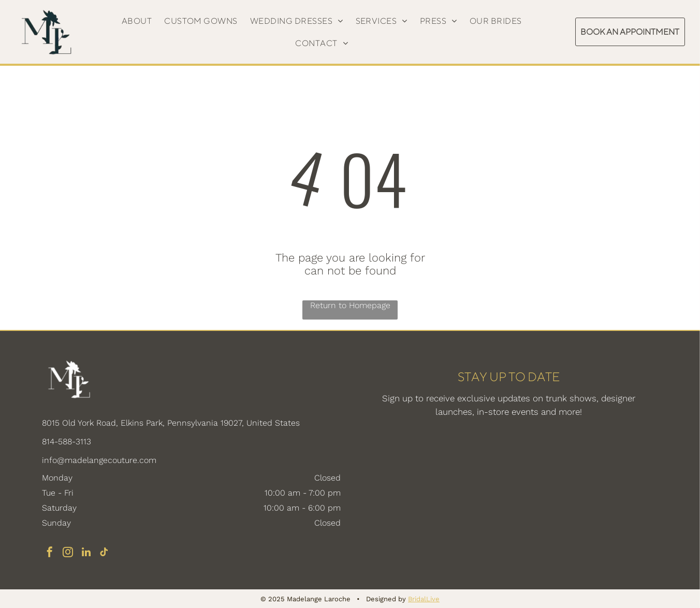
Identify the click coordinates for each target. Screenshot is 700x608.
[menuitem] (137, 21)
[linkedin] (86, 553)
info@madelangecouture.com (99, 460)
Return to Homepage (350, 305)
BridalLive (424, 599)
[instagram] (68, 553)
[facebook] (50, 553)
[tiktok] (104, 553)
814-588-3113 (67, 441)
